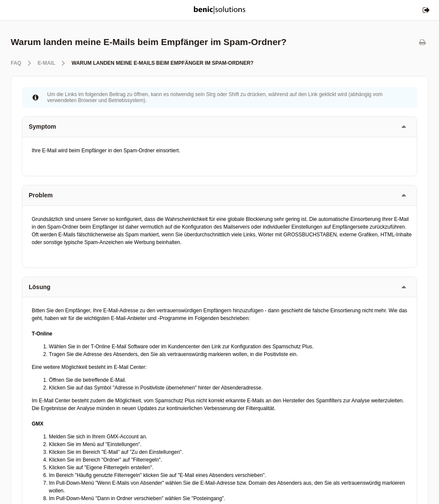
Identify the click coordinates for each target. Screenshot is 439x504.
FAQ (16, 63)
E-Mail (47, 63)
